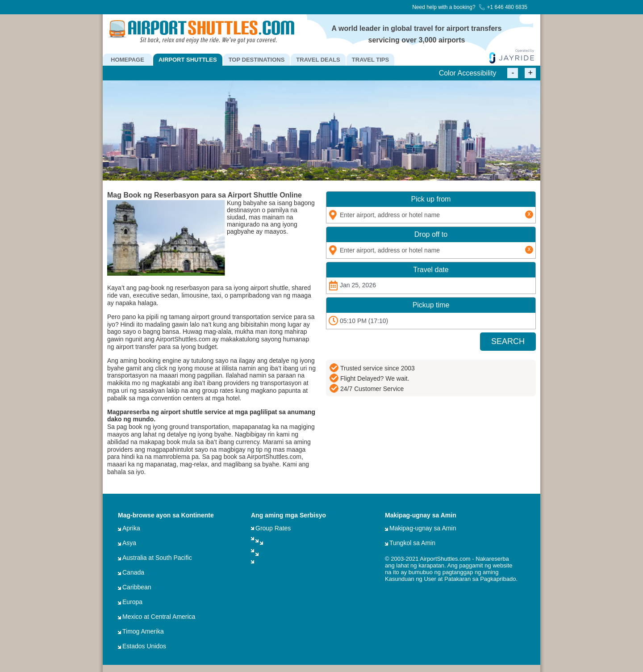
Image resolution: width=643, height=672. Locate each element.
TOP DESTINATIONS (257, 60)
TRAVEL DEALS (318, 60)
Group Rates (273, 528)
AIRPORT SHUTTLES (188, 60)
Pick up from (431, 199)
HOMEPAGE (127, 60)
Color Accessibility (468, 73)
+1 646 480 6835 (503, 7)
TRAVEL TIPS (370, 60)
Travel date (431, 270)
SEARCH (508, 341)
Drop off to (431, 234)
